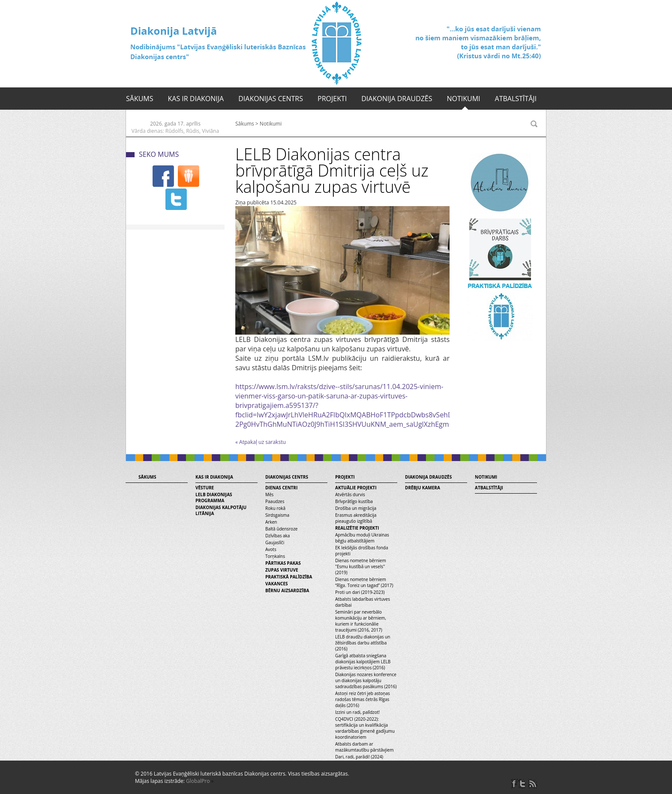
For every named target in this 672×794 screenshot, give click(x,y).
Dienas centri (281, 488)
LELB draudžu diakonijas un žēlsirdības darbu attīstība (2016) (363, 643)
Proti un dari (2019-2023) (360, 592)
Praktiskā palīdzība (289, 577)
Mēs (269, 494)
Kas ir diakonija (196, 99)
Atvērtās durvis (350, 494)
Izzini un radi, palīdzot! (357, 712)
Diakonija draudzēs (397, 99)
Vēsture (205, 488)
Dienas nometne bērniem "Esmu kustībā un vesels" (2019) (361, 566)
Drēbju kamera (423, 488)
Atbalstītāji (516, 99)
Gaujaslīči (275, 542)
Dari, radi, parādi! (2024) (359, 757)
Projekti (332, 99)
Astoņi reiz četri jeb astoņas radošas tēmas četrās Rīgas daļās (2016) (363, 699)
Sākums (140, 99)
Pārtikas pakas (283, 563)
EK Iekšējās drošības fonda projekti (362, 551)
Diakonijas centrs (271, 99)
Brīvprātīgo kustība (354, 501)
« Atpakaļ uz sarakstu (261, 442)
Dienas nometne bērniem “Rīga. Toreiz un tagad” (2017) (364, 582)
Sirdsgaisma (277, 515)
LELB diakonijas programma (214, 497)
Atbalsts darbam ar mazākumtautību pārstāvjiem (364, 747)
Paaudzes (275, 501)
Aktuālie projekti (356, 488)
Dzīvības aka (277, 536)
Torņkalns (275, 556)
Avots (271, 549)
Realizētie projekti (357, 528)
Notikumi (463, 99)
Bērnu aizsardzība (287, 590)
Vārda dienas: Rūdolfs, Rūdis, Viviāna (175, 131)
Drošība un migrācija (356, 508)
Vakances (277, 584)
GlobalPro (198, 781)
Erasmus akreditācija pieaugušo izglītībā (356, 518)
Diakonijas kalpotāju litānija (221, 510)
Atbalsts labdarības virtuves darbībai (363, 602)
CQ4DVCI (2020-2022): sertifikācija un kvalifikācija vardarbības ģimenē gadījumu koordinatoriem (365, 728)
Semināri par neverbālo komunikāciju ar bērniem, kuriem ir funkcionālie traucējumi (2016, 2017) (361, 621)
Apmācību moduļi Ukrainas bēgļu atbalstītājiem (362, 538)
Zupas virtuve (282, 570)
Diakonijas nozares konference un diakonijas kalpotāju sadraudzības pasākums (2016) (366, 680)
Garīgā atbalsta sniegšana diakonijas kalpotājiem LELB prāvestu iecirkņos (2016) (363, 662)
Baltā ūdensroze (281, 529)
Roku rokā (275, 508)
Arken (271, 522)
